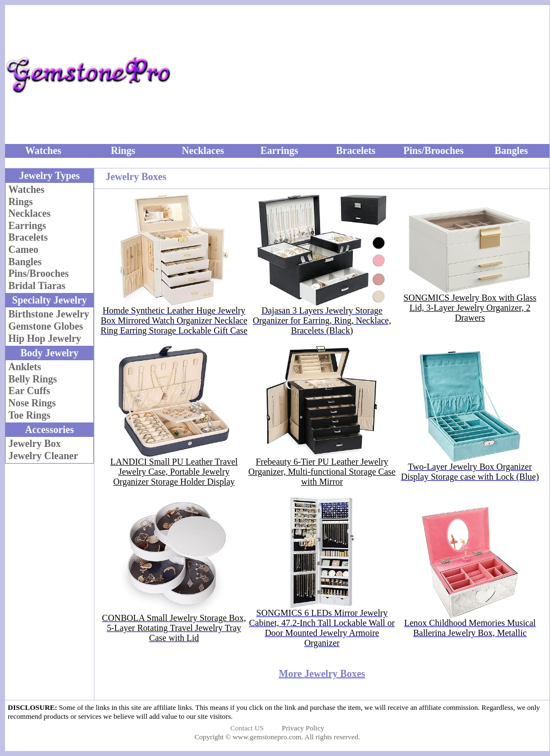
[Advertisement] (414, 74)
